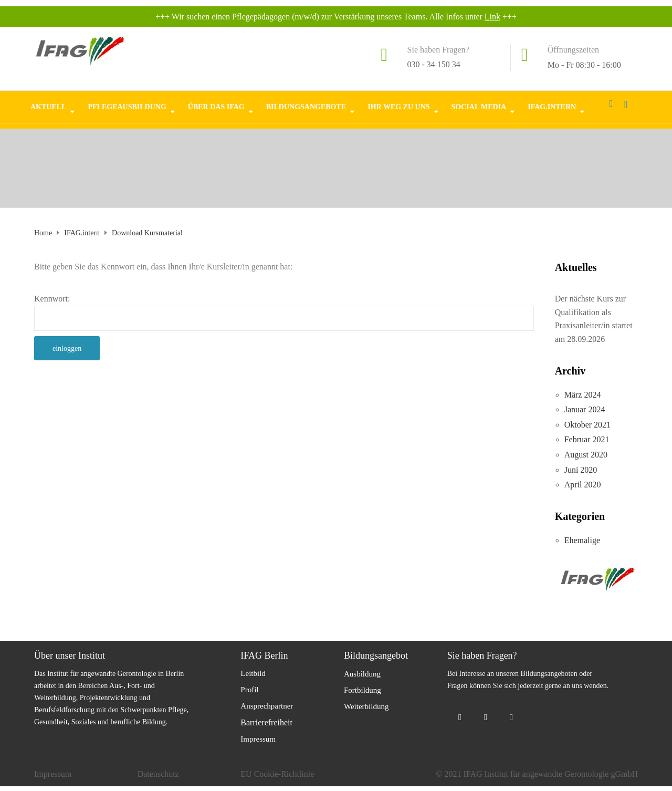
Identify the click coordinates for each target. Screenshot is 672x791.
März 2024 (583, 395)
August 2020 (586, 455)
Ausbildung (362, 674)
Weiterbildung (366, 706)
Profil (249, 690)
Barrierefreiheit (266, 722)
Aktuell (48, 106)
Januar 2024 (585, 409)
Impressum (258, 739)
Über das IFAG (216, 106)
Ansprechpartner (267, 706)
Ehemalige (582, 540)
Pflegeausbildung (127, 106)
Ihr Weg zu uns (398, 106)
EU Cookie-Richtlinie (277, 774)
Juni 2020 (581, 470)
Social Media (479, 106)
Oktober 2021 (587, 425)
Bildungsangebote (306, 106)
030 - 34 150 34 (434, 64)
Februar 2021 (587, 439)
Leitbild (253, 673)
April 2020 (583, 485)
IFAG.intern (552, 106)
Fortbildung (363, 690)
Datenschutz (158, 774)
